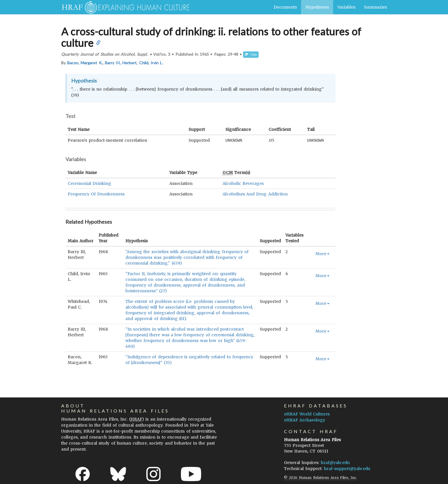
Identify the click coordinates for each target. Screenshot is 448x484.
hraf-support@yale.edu (347, 468)
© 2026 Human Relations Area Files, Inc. (320, 477)
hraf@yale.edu (335, 462)
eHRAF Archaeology (305, 420)
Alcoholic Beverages (243, 183)
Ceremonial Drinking (89, 183)
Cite (251, 54)
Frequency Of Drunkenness (96, 194)
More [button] (322, 253)
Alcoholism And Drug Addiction (255, 194)
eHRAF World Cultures (307, 414)
